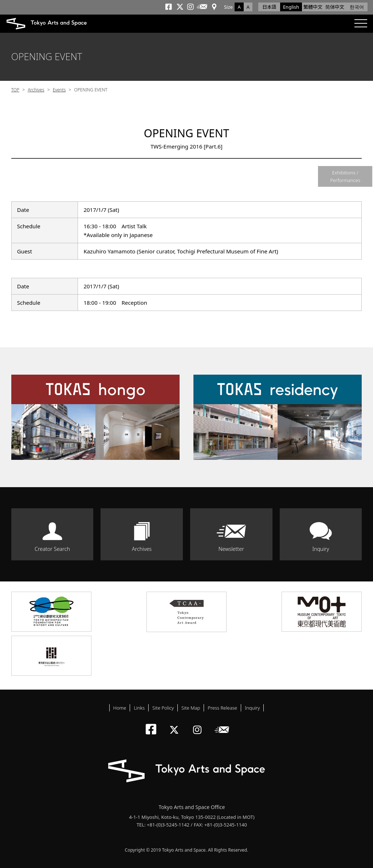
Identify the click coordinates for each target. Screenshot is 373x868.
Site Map (191, 708)
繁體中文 (313, 7)
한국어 (357, 7)
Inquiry (321, 549)
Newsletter (231, 549)
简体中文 (335, 7)
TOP (15, 90)
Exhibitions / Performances (345, 176)
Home (120, 708)
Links (139, 708)
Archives (36, 90)
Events (59, 90)
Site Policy (163, 708)
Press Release (222, 708)
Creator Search (52, 549)
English (291, 7)
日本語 (269, 7)
